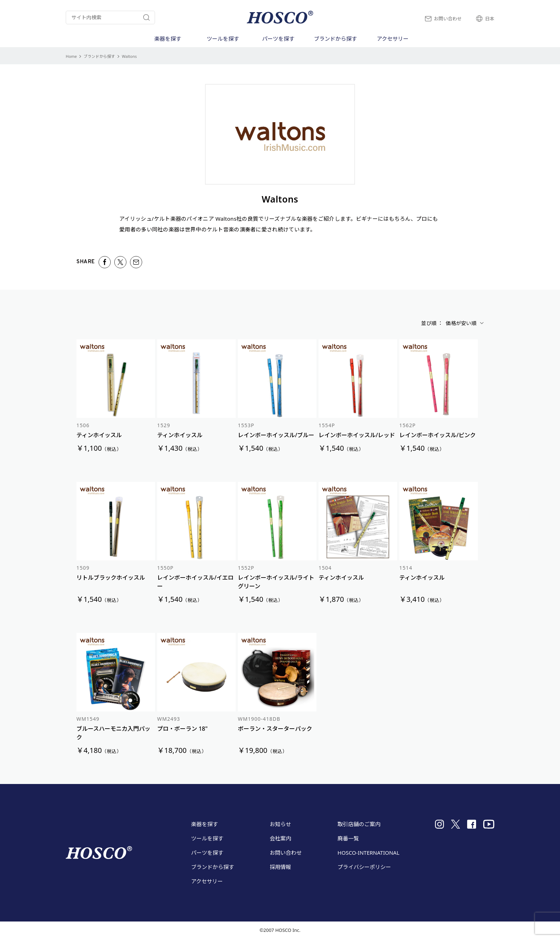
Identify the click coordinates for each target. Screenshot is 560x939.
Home (71, 56)
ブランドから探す (99, 56)
